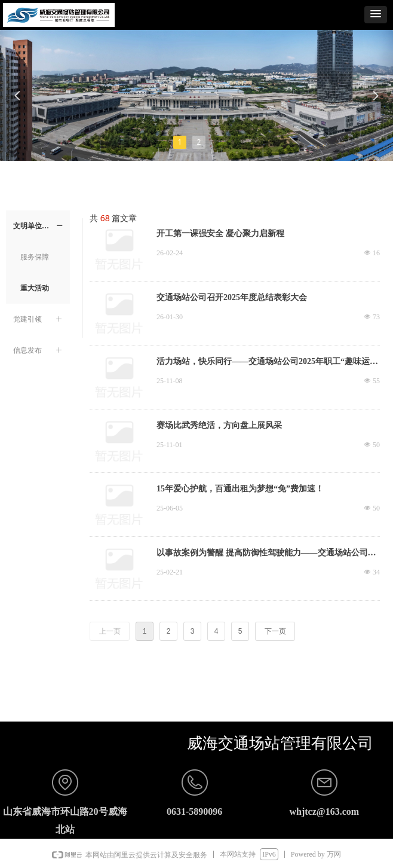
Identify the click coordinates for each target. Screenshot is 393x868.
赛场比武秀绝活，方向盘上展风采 (219, 425)
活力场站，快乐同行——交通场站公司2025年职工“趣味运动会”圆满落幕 (267, 363)
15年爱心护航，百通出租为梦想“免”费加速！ (240, 489)
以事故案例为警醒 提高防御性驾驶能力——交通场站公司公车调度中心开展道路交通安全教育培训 (266, 554)
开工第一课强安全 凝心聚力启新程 (220, 233)
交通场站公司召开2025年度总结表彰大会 (232, 297)
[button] (376, 15)
